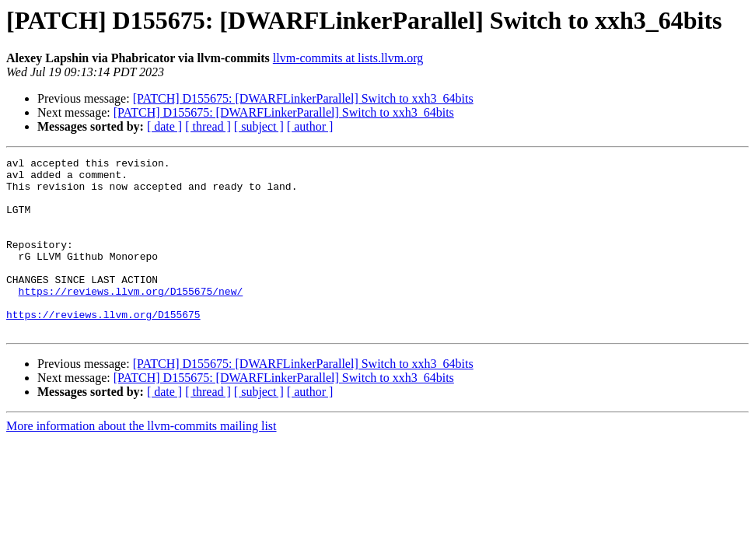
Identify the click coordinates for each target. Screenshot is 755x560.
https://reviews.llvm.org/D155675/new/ (131, 319)
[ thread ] (208, 126)
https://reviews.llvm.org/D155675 (103, 347)
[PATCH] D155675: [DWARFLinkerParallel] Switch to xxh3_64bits (303, 98)
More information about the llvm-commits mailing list (142, 461)
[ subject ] (259, 126)
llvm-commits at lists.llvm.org (348, 58)
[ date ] (164, 126)
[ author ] (310, 126)
